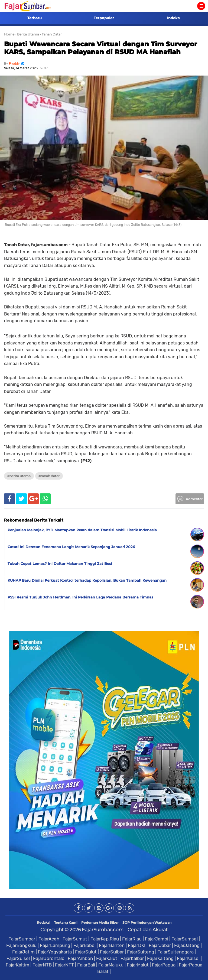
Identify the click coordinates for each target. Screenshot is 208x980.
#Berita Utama (19, 476)
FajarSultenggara (175, 952)
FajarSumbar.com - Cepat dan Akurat (125, 930)
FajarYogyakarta (55, 952)
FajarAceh (49, 939)
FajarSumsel (185, 939)
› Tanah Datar (51, 34)
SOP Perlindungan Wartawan (147, 922)
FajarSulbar (112, 952)
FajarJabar (160, 945)
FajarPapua (164, 965)
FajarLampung (55, 945)
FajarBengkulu (21, 945)
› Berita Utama (27, 34)
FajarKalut (107, 958)
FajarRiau (132, 939)
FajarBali (86, 965)
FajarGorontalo (49, 958)
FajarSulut (86, 952)
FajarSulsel (18, 958)
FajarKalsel (188, 958)
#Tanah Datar (49, 476)
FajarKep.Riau (105, 939)
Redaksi (44, 922)
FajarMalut (138, 965)
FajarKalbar (132, 958)
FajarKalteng (160, 958)
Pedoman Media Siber (100, 922)
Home (9, 34)
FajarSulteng (141, 952)
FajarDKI (137, 945)
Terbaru (35, 18)
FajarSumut (75, 939)
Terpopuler (104, 18)
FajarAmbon (80, 958)
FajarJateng (187, 945)
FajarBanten (112, 945)
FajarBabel (84, 945)
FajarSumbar (22, 939)
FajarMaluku (111, 965)
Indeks (173, 18)
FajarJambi (157, 939)
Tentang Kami (66, 922)
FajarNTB (42, 965)
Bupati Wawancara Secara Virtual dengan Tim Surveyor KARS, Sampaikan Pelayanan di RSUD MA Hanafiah (101, 48)
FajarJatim (23, 952)
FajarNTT (64, 965)
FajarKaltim (17, 965)
